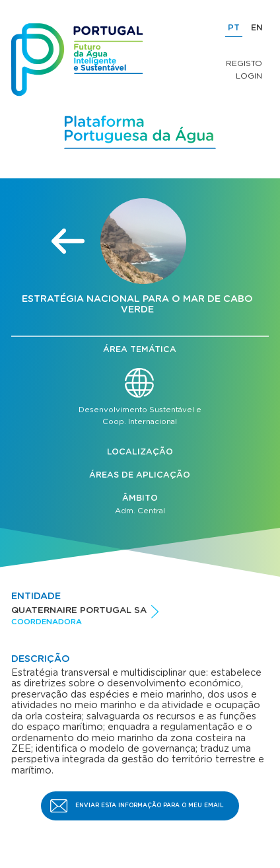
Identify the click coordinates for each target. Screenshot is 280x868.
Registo (244, 63)
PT (234, 28)
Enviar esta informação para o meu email (150, 806)
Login (249, 76)
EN (257, 28)
